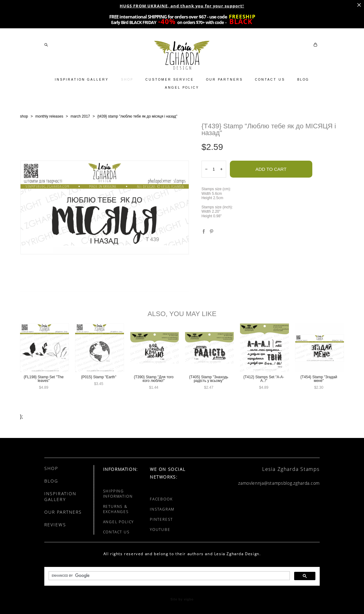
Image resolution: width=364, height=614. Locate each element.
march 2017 (80, 116)
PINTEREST (161, 519)
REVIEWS (55, 525)
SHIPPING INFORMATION (118, 494)
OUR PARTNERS (224, 80)
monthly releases (49, 116)
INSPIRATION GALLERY (82, 80)
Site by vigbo (182, 600)
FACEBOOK (161, 499)
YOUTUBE (160, 530)
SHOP (127, 80)
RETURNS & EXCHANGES (116, 509)
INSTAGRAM (162, 509)
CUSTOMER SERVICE (170, 80)
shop (24, 116)
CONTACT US (270, 80)
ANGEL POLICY (182, 88)
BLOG (303, 80)
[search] (169, 576)
